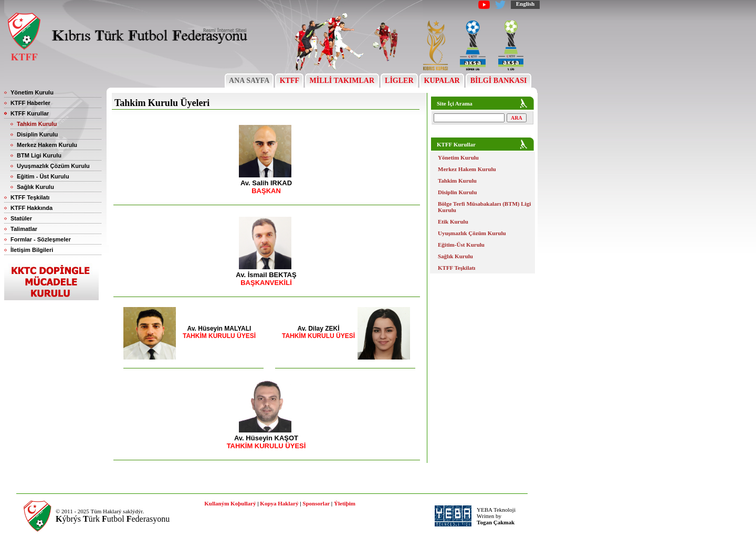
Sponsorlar (316, 503)
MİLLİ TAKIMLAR (342, 81)
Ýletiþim (345, 503)
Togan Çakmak (496, 522)
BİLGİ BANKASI (498, 81)
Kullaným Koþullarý (230, 503)
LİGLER (399, 81)
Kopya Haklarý (279, 503)
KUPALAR (442, 81)
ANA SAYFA (249, 81)
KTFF (289, 81)
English (525, 4)
